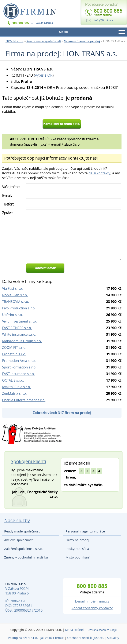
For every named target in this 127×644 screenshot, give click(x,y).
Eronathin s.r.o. (14, 354)
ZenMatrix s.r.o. (14, 393)
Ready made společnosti (44, 41)
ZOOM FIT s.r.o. (14, 348)
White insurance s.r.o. (19, 334)
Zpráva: (8, 213)
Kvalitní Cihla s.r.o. (16, 387)
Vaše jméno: (11, 187)
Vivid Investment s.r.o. (19, 321)
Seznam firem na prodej (82, 41)
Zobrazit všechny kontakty (92, 608)
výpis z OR (44, 75)
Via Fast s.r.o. (12, 288)
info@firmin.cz (98, 601)
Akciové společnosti (19, 540)
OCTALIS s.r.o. (13, 380)
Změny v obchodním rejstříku (26, 557)
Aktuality (113, 638)
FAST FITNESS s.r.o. (17, 328)
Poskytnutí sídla (77, 549)
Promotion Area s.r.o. (19, 361)
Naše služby (17, 520)
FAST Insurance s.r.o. (18, 374)
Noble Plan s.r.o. (15, 295)
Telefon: (8, 204)
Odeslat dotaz (45, 268)
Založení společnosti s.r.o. (23, 549)
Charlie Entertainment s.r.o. (24, 400)
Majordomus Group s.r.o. (22, 341)
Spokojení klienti (28, 461)
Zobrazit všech (62, 413)
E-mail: (7, 195)
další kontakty (99, 173)
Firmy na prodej (77, 540)
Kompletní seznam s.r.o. (62, 124)
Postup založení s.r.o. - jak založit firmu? (36, 638)
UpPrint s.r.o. (12, 315)
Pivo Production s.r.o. (19, 308)
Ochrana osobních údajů (102, 630)
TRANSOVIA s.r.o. (16, 302)
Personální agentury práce (85, 531)
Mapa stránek (75, 630)
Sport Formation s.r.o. (19, 367)
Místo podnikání (78, 557)
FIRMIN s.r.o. (14, 41)
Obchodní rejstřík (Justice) (85, 638)
